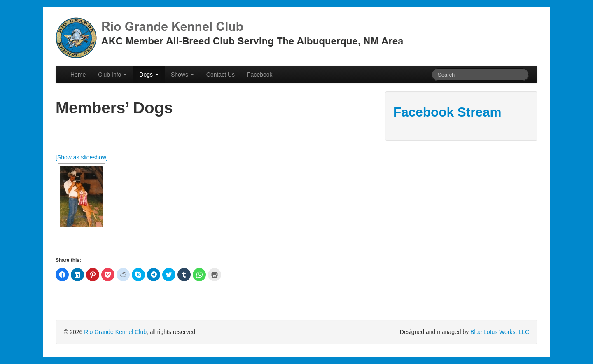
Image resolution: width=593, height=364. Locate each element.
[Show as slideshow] (82, 157)
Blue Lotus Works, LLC (500, 332)
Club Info (112, 75)
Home (78, 75)
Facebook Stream (447, 112)
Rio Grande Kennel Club (115, 332)
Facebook (260, 75)
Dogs (149, 75)
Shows (182, 75)
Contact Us (221, 75)
